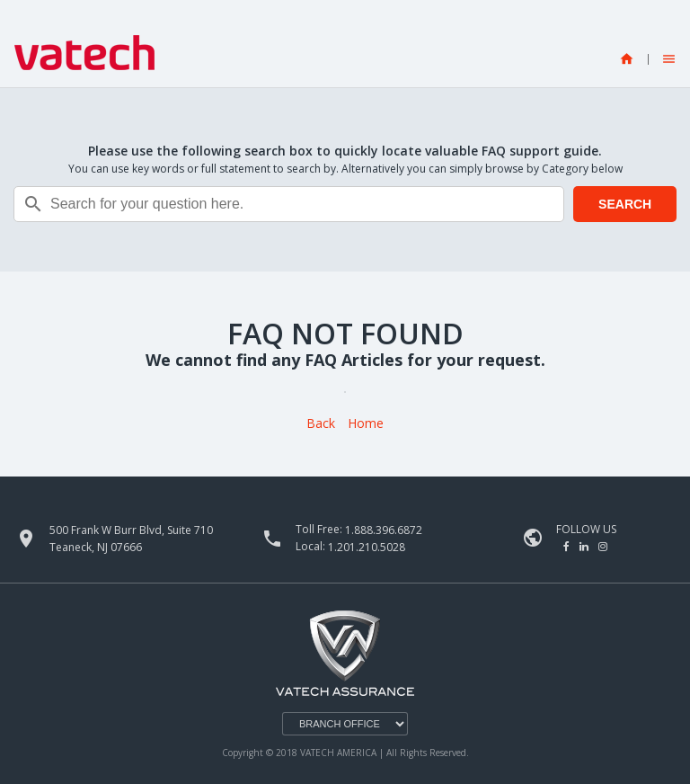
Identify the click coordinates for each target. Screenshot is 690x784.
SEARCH (625, 204)
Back (321, 423)
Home (366, 423)
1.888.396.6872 (384, 530)
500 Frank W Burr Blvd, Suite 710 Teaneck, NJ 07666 (131, 539)
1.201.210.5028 (367, 547)
